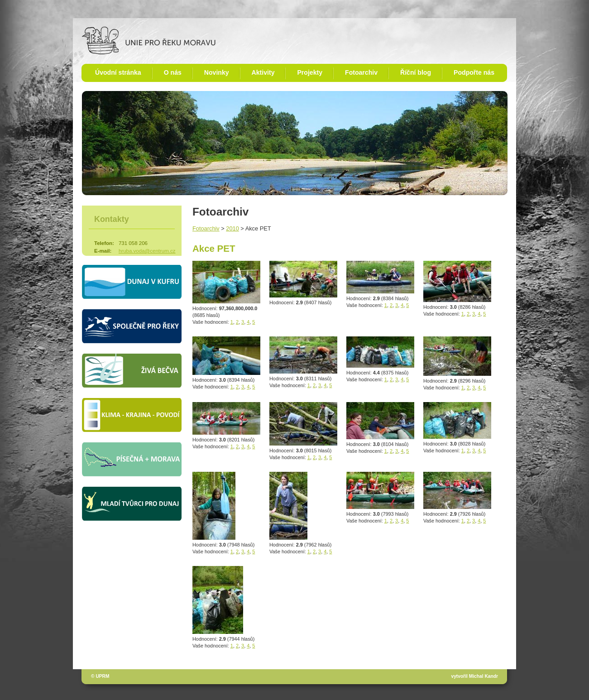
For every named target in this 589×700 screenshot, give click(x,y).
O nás (173, 72)
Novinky (217, 72)
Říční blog (416, 72)
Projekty (310, 72)
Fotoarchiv (361, 72)
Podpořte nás (474, 72)
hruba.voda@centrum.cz (147, 251)
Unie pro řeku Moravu (149, 41)
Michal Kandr (484, 676)
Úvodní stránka (118, 72)
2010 (232, 228)
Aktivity (263, 72)
